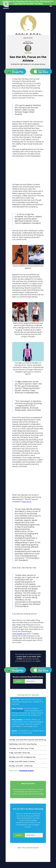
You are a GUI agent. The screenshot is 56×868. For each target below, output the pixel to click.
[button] (50, 6)
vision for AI (27, 502)
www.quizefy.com (19, 634)
